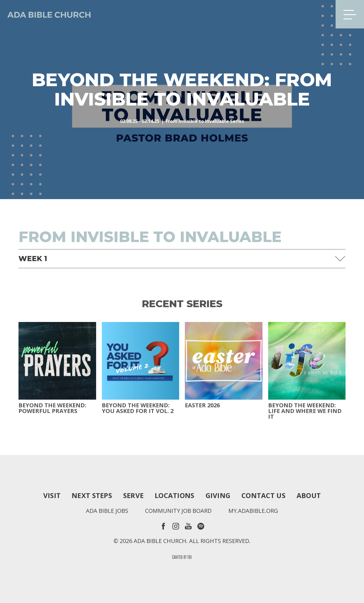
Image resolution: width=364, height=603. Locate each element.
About (309, 495)
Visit (52, 495)
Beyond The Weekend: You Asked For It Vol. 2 (138, 408)
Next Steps (92, 495)
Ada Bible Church (45, 14)
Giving (218, 495)
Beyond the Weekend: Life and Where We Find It (305, 411)
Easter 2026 (202, 405)
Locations (174, 495)
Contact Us (263, 495)
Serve (133, 495)
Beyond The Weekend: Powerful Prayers (52, 408)
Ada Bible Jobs (107, 511)
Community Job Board (178, 511)
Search (322, 14)
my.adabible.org (253, 511)
